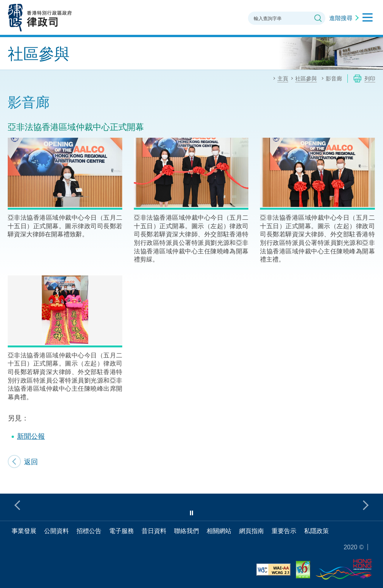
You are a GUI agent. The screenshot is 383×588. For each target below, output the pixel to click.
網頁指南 (251, 531)
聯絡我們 (186, 531)
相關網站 (219, 531)
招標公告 (89, 531)
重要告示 (284, 531)
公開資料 (56, 531)
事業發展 (24, 531)
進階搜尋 (341, 18)
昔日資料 (154, 531)
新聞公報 (31, 436)
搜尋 (318, 18)
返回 (31, 462)
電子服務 (121, 531)
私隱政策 (316, 531)
